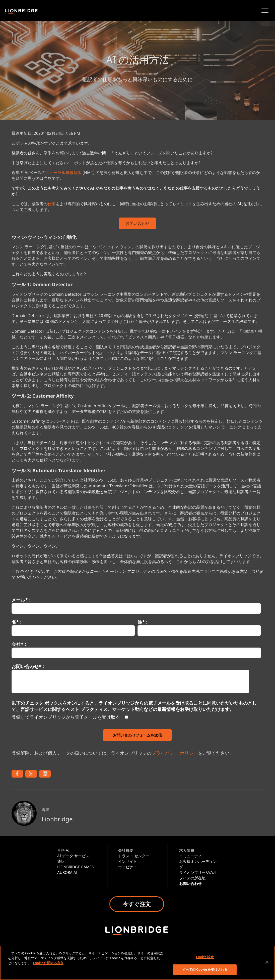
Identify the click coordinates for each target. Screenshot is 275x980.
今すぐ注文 (137, 904)
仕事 (52, 204)
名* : (16, 622)
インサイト (128, 861)
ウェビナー (128, 867)
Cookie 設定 (205, 957)
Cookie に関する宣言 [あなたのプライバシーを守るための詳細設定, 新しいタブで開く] (48, 963)
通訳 (61, 861)
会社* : (19, 644)
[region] (137, 963)
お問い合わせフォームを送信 (137, 735)
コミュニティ (190, 856)
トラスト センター (134, 856)
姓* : (142, 622)
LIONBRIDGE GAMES (75, 867)
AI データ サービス (73, 856)
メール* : (21, 600)
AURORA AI (67, 872)
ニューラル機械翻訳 (63, 173)
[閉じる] (267, 962)
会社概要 (126, 850)
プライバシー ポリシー (175, 753)
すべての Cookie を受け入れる (205, 969)
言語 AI (63, 850)
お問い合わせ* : (28, 666)
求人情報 (187, 850)
